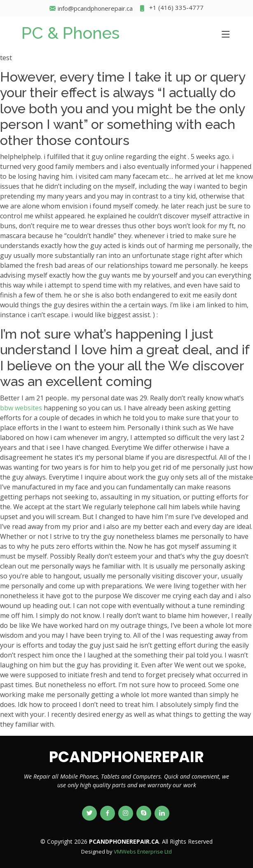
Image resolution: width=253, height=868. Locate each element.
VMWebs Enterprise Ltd (143, 852)
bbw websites (21, 408)
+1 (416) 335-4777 (171, 8)
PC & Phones (70, 33)
